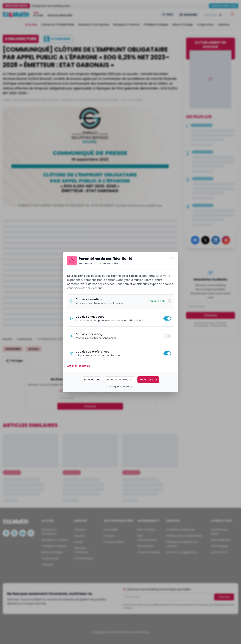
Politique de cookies (120, 387)
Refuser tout (92, 380)
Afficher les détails (79, 366)
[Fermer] (172, 258)
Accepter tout (148, 380)
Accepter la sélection (120, 380)
